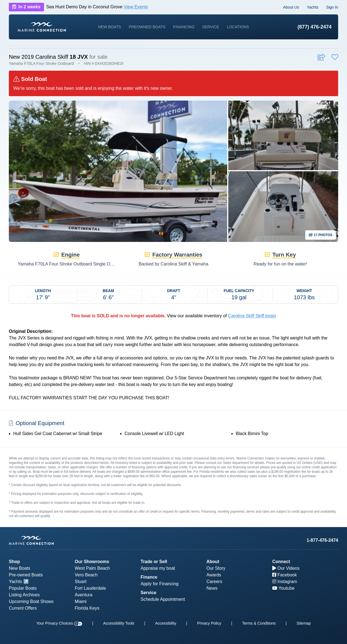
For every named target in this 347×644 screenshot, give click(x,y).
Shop (14, 562)
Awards (214, 575)
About (213, 562)
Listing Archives (24, 595)
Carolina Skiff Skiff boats (252, 316)
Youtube (283, 588)
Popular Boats (23, 588)
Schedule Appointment (163, 599)
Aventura (84, 595)
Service (211, 27)
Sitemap (304, 623)
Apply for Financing (160, 584)
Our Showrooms (92, 562)
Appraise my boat (158, 568)
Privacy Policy (209, 623)
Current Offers (23, 608)
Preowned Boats (147, 27)
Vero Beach (86, 575)
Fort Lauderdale (90, 588)
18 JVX (79, 57)
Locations (238, 27)
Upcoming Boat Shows (31, 601)
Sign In (332, 7)
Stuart (81, 582)
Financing (184, 27)
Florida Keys (87, 608)
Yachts (313, 7)
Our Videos (286, 568)
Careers (214, 582)
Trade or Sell (154, 562)
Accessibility (166, 623)
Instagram (285, 582)
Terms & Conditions (259, 623)
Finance (149, 577)
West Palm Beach (92, 568)
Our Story (216, 568)
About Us (291, 7)
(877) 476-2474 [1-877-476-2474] (314, 27)
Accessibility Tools (119, 623)
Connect (281, 562)
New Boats (109, 27)
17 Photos (321, 235)
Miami (81, 601)
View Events (136, 7)
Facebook (285, 575)
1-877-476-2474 (322, 540)
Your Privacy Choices (59, 623)
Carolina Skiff (52, 57)
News (212, 588)
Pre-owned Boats (26, 575)
